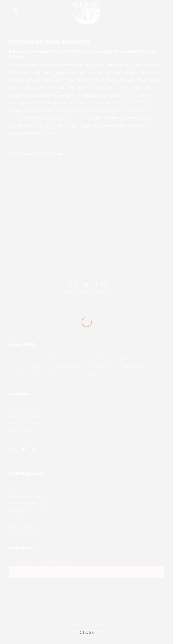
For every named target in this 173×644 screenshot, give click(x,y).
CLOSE (87, 633)
